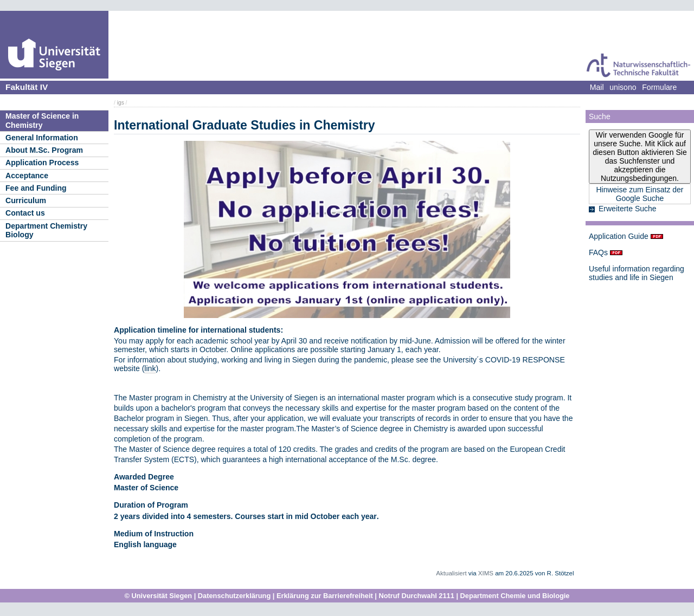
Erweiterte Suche (628, 209)
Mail (597, 87)
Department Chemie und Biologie (515, 596)
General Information (42, 138)
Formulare (659, 87)
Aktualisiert (451, 573)
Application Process (42, 163)
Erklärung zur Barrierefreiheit (325, 596)
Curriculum (26, 200)
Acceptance (27, 176)
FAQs (598, 252)
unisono (623, 87)
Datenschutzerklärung (234, 596)
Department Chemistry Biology (46, 231)
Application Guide (619, 236)
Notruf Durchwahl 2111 (416, 596)
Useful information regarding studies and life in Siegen (637, 273)
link (150, 368)
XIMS (486, 573)
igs (121, 103)
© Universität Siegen (159, 596)
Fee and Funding (36, 188)
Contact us (25, 213)
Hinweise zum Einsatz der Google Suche (640, 194)
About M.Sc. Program (44, 150)
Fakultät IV (27, 87)
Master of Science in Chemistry (42, 121)
